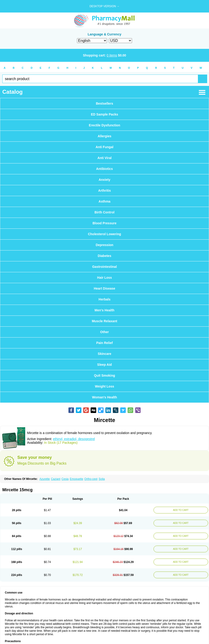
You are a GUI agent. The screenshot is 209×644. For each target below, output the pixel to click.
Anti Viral (104, 158)
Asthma (104, 201)
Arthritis (104, 191)
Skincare (104, 354)
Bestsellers (105, 103)
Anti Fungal (105, 147)
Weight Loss (105, 386)
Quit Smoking (105, 375)
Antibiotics (104, 169)
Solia (102, 479)
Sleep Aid (104, 365)
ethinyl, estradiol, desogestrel (74, 439)
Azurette (45, 479)
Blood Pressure (104, 223)
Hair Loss (104, 278)
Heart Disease (105, 288)
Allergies (104, 136)
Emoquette (77, 479)
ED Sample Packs (104, 114)
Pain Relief (104, 343)
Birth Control (104, 212)
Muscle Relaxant (104, 321)
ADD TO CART (181, 510)
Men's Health (104, 310)
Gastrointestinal (105, 267)
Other (104, 332)
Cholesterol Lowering (104, 234)
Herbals (104, 299)
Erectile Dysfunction (104, 125)
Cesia (65, 479)
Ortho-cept (91, 479)
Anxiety (105, 180)
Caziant (56, 479)
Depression (104, 245)
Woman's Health (104, 397)
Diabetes (104, 256)
